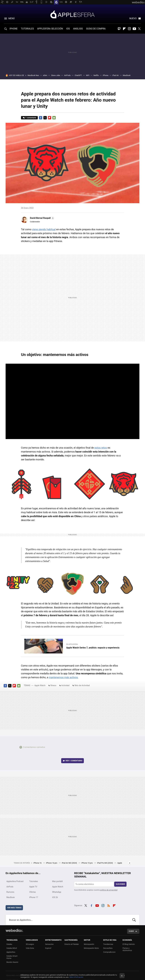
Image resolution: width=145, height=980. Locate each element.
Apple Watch (40, 685)
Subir (131, 931)
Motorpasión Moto (91, 948)
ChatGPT (78, 75)
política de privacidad (109, 890)
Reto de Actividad (82, 685)
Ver (74, 761)
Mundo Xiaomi (12, 962)
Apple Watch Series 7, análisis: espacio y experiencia (93, 648)
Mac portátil (57, 881)
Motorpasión (89, 944)
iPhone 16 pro (52, 863)
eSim (45, 75)
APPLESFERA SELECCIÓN (50, 29)
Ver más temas (14, 908)
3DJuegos (30, 944)
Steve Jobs (56, 75)
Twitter (139, 29)
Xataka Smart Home (12, 957)
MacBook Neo (33, 75)
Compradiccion (109, 952)
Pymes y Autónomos (127, 949)
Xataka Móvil (12, 948)
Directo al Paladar (72, 944)
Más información (76, 977)
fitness (53, 685)
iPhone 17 (34, 897)
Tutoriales (34, 881)
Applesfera (72, 14)
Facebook (41, 118)
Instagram (129, 29)
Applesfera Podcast (15, 881)
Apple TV (33, 887)
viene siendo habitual (44, 229)
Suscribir (120, 884)
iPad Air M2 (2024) (70, 863)
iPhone (106, 75)
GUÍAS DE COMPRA (96, 29)
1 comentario (31, 118)
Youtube (134, 29)
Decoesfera (108, 948)
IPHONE (14, 29)
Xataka (9, 944)
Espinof (48, 948)
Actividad (65, 685)
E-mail (54, 118)
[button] (42, 218)
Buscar (134, 920)
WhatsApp (57, 892)
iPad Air (116, 75)
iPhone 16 (38, 863)
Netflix (96, 75)
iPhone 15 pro (87, 863)
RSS (109, 905)
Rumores (10, 892)
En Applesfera (72, 644)
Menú (12, 18)
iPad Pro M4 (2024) (105, 863)
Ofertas (32, 892)
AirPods (67, 75)
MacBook (127, 75)
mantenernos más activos (63, 677)
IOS (68, 29)
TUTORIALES (27, 29)
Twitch (119, 29)
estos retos (101, 448)
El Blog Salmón (129, 944)
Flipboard (124, 29)
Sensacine (49, 944)
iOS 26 (55, 897)
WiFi (88, 75)
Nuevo (133, 18)
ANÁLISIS (78, 29)
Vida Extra (30, 948)
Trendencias (108, 944)
